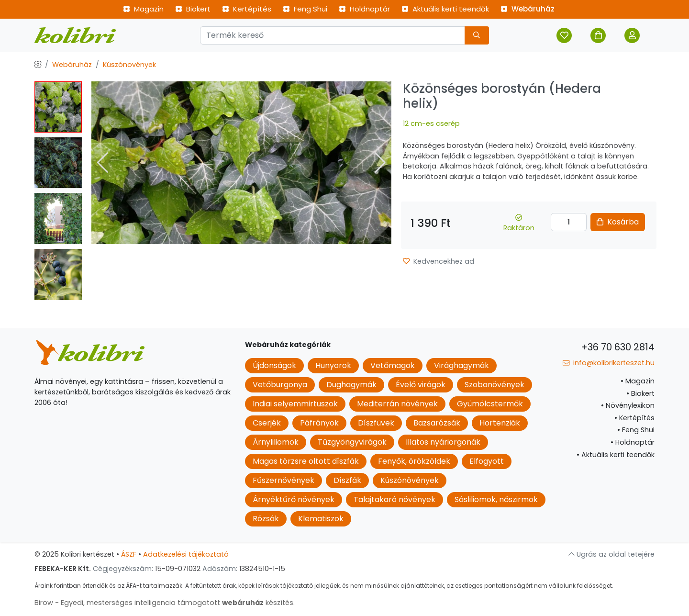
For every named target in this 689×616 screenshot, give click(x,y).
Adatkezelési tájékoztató (186, 554)
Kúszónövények (129, 65)
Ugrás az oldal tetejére (611, 554)
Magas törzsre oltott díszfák (306, 461)
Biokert (193, 9)
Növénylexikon (628, 405)
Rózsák (266, 519)
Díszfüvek (376, 423)
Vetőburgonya (280, 385)
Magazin (143, 9)
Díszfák (347, 480)
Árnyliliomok (276, 442)
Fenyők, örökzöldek (414, 461)
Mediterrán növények (397, 404)
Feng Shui (305, 9)
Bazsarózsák (437, 423)
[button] (380, 163)
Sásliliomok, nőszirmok (496, 499)
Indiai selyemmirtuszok (295, 404)
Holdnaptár (364, 9)
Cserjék (267, 423)
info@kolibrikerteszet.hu (609, 363)
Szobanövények (495, 385)
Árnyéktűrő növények (294, 499)
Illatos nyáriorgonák (443, 442)
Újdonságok (274, 365)
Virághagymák (461, 365)
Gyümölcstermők (490, 404)
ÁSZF (129, 554)
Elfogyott (487, 461)
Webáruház (528, 9)
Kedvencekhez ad (439, 261)
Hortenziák (500, 423)
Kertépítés (247, 9)
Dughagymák (351, 385)
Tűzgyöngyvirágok (352, 442)
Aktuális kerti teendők (445, 9)
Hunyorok (333, 365)
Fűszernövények (283, 480)
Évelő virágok (421, 385)
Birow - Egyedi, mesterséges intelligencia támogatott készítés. (165, 603)
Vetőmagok (393, 365)
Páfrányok (319, 423)
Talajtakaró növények (395, 499)
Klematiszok (321, 519)
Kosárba (618, 222)
